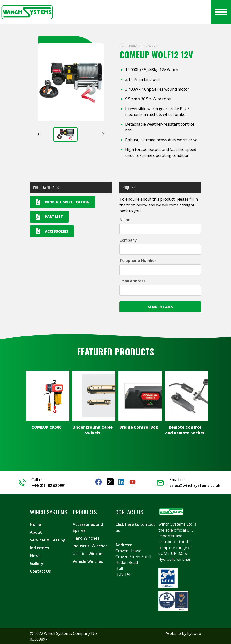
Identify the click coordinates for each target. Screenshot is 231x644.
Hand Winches (86, 538)
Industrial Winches (90, 546)
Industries (40, 548)
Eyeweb (194, 633)
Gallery (37, 563)
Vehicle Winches (88, 561)
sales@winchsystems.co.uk (195, 485)
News (35, 556)
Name (125, 220)
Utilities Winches (89, 554)
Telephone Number (138, 261)
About (36, 532)
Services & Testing (48, 540)
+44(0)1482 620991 (49, 485)
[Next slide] (101, 134)
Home (36, 524)
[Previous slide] (40, 134)
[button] (65, 134)
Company (128, 240)
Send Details (160, 307)
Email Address (132, 281)
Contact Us (40, 571)
